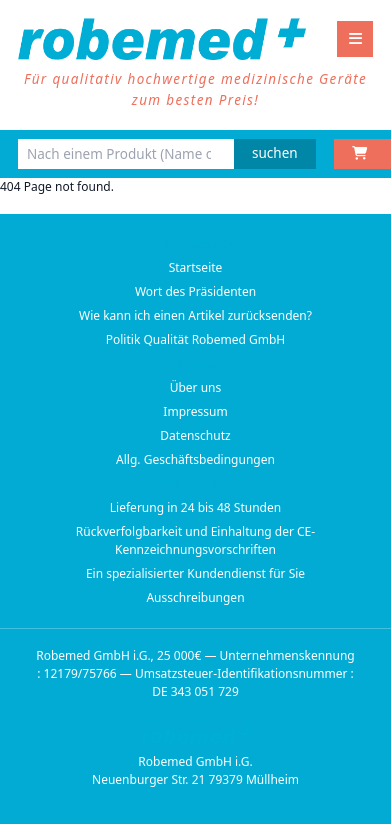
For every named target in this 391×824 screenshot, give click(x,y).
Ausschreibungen (195, 597)
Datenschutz (195, 435)
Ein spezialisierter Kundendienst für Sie (195, 573)
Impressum (195, 411)
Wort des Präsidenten (195, 291)
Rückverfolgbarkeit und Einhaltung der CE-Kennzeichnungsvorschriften (195, 540)
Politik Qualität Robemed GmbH (196, 339)
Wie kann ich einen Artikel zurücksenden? (195, 315)
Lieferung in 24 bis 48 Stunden (195, 507)
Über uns (196, 387)
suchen (275, 153)
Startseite (196, 267)
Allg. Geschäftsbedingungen (195, 459)
